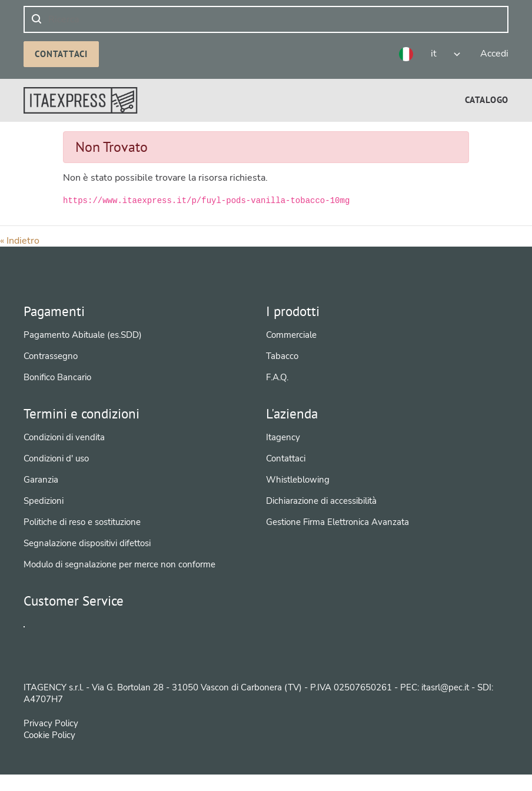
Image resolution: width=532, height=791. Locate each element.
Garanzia (41, 480)
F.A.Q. (277, 377)
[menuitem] (487, 100)
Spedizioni (44, 501)
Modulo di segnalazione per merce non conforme (119, 564)
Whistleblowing (298, 480)
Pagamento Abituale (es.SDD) (83, 335)
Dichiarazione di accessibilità (321, 501)
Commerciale (291, 335)
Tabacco (282, 356)
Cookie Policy (49, 752)
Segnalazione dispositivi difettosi (87, 543)
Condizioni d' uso (56, 458)
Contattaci (61, 54)
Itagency (283, 437)
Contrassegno (51, 356)
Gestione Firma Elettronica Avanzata (338, 522)
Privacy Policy (51, 740)
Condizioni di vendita (64, 437)
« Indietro (20, 241)
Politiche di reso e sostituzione (82, 522)
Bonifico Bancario (57, 377)
